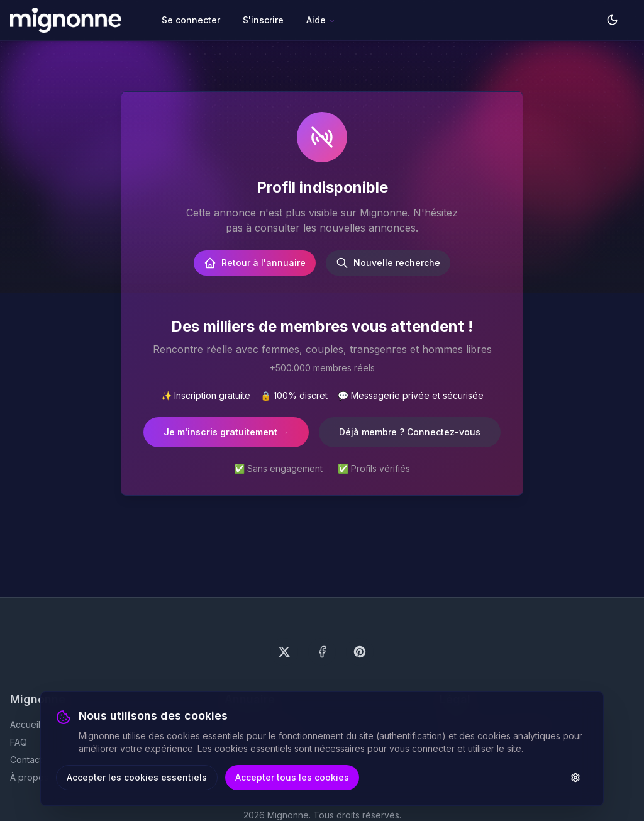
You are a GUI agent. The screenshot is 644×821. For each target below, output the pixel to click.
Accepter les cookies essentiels (137, 777)
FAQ (19, 742)
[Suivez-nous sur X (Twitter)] (284, 652)
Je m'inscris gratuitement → (226, 432)
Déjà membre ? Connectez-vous (410, 432)
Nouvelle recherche (388, 263)
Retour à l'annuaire (255, 263)
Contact (26, 760)
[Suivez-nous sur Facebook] (322, 652)
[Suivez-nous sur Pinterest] (360, 652)
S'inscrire (263, 20)
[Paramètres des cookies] (575, 778)
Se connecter (191, 20)
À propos (29, 777)
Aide (321, 20)
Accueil (25, 724)
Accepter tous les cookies (292, 777)
